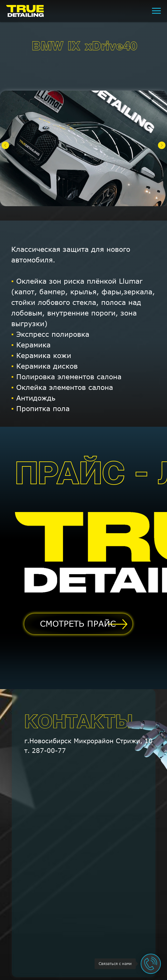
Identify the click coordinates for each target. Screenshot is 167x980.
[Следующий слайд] (162, 145)
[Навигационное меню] (156, 11)
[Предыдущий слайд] (5, 145)
